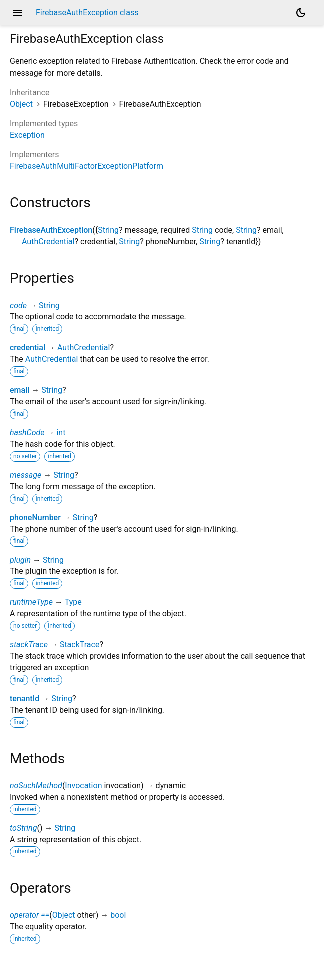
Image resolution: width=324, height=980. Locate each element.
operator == (30, 915)
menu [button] (18, 13)
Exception (27, 135)
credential (28, 347)
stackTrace (29, 645)
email (20, 390)
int (61, 432)
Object (21, 104)
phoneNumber (35, 518)
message (26, 475)
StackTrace (80, 645)
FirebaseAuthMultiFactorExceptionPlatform (87, 166)
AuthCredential (48, 241)
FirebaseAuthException (51, 230)
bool (118, 915)
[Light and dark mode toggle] (301, 13)
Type (73, 602)
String (108, 230)
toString (23, 828)
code (18, 305)
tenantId (25, 699)
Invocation (83, 786)
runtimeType (31, 602)
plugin (20, 560)
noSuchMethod (36, 786)
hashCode (27, 432)
